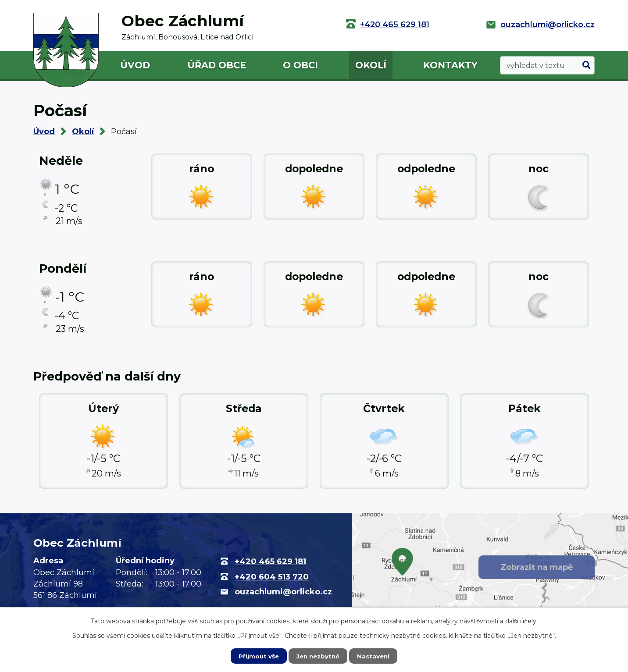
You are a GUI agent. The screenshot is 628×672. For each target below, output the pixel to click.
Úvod (135, 65)
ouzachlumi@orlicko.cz (548, 25)
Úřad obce (217, 65)
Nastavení (375, 656)
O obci (300, 65)
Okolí (371, 65)
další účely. (521, 621)
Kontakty (450, 65)
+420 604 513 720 (272, 577)
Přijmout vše (257, 656)
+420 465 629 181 (395, 25)
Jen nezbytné (318, 656)
